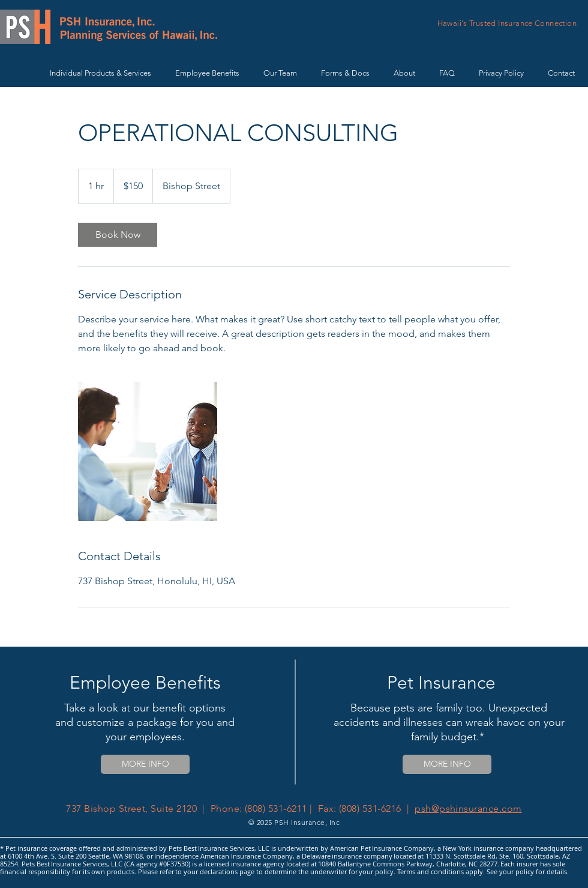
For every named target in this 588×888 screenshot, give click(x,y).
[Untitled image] (148, 452)
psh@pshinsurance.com (468, 808)
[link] (118, 235)
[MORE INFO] (145, 764)
